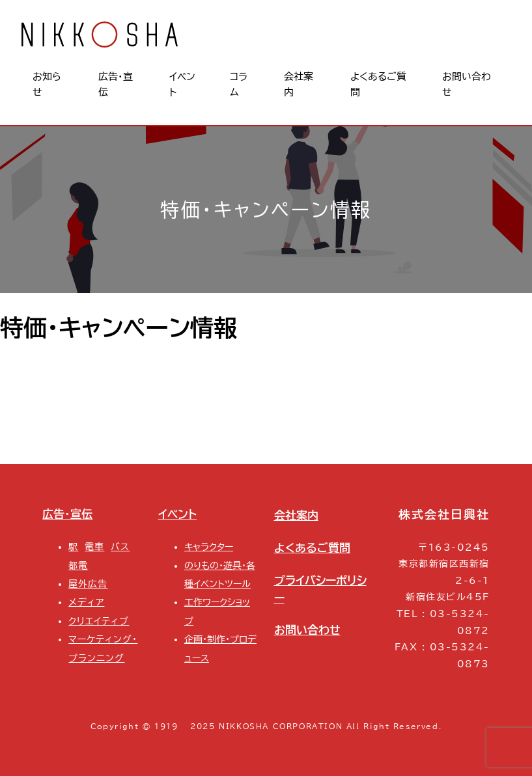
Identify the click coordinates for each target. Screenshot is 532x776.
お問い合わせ (307, 630)
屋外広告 (88, 584)
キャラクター (209, 547)
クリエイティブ (99, 621)
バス (120, 547)
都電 (78, 565)
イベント (177, 514)
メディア (86, 602)
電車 (94, 547)
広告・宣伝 (67, 514)
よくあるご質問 (312, 548)
